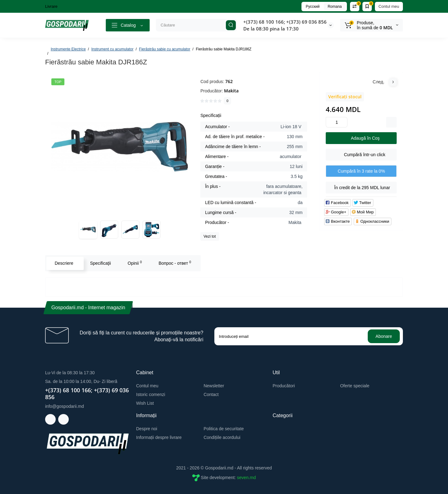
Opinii (134, 263)
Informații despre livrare (159, 437)
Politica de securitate (224, 429)
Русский (313, 7)
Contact (211, 394)
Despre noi (147, 429)
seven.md (247, 478)
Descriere (63, 263)
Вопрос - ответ (174, 263)
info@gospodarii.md (65, 406)
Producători (284, 386)
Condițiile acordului (222, 437)
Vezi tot (210, 236)
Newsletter (214, 386)
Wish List (145, 403)
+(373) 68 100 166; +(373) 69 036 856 (285, 22)
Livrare (51, 6)
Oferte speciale (355, 386)
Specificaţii (100, 263)
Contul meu (389, 6)
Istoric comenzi (151, 394)
